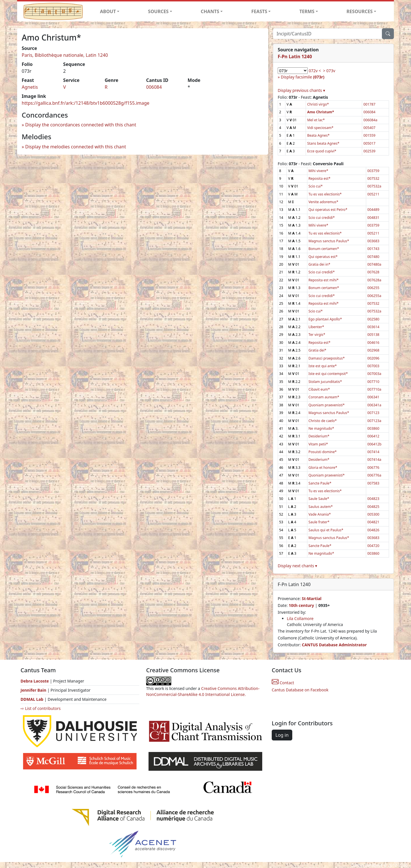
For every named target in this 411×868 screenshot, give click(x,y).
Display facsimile (303, 77)
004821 (373, 522)
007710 (373, 382)
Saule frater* (319, 522)
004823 (373, 499)
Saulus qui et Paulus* (326, 530)
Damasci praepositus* (327, 358)
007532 (373, 178)
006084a (370, 120)
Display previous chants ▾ (301, 90)
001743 (373, 249)
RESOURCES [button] (360, 11)
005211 (373, 194)
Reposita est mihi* (324, 280)
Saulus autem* (321, 507)
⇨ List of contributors (41, 708)
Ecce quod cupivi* (322, 151)
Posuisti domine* (323, 452)
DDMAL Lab (32, 699)
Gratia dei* (318, 350)
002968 (373, 350)
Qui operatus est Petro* (328, 210)
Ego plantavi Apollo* (325, 319)
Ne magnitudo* (321, 428)
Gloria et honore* (323, 468)
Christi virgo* (318, 104)
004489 (373, 210)
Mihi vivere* (318, 171)
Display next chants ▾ (297, 566)
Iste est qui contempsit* (328, 374)
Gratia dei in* (320, 264)
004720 (373, 546)
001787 (369, 104)
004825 (373, 507)
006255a (374, 296)
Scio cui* (316, 186)
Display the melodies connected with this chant (75, 147)
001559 (369, 135)
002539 (369, 151)
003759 (373, 171)
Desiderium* (319, 436)
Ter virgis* (317, 335)
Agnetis (30, 87)
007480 (373, 257)
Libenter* (316, 327)
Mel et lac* (316, 120)
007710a (374, 389)
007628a (374, 280)
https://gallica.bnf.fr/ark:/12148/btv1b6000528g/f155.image (85, 103)
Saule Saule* (319, 499)
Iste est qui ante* (323, 366)
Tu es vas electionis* (325, 194)
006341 (373, 397)
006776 (373, 468)
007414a (374, 460)
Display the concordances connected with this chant (81, 125)
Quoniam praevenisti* (327, 405)
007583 (373, 483)
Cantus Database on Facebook (300, 690)
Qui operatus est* (323, 257)
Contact (283, 683)
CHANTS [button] (210, 11)
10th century (301, 605)
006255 (373, 288)
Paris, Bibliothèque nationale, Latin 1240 (65, 55)
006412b (374, 444)
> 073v (329, 71)
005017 (369, 143)
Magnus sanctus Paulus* (329, 241)
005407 (369, 128)
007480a (374, 264)
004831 (373, 218)
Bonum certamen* (324, 249)
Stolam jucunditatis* (325, 382)
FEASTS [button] (259, 11)
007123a (374, 421)
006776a (374, 475)
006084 (154, 87)
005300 (373, 514)
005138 (373, 335)
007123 (373, 413)
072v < (315, 71)
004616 (373, 343)
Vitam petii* (318, 444)
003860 (373, 428)
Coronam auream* (324, 397)
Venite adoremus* (323, 202)
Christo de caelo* (323, 421)
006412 (373, 436)
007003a (374, 374)
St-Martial (312, 598)
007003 (373, 366)
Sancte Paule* (320, 483)
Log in (282, 735)
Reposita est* (320, 178)
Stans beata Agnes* (323, 143)
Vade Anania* (320, 514)
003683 (373, 241)
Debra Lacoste (35, 681)
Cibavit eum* (319, 389)
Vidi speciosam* (320, 128)
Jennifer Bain (34, 690)
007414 (373, 452)
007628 (373, 272)
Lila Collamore (300, 618)
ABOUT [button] (108, 11)
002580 (373, 319)
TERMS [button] (307, 11)
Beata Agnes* (318, 135)
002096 (373, 358)
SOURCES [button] (158, 11)
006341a (374, 405)
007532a (374, 186)
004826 (373, 530)
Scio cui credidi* (322, 218)
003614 (373, 327)
